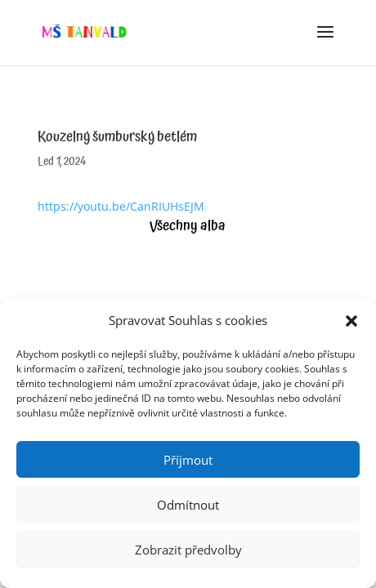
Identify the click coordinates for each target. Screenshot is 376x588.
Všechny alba (188, 226)
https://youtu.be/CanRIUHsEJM (121, 206)
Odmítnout (188, 505)
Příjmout (188, 460)
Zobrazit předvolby (188, 550)
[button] (351, 321)
